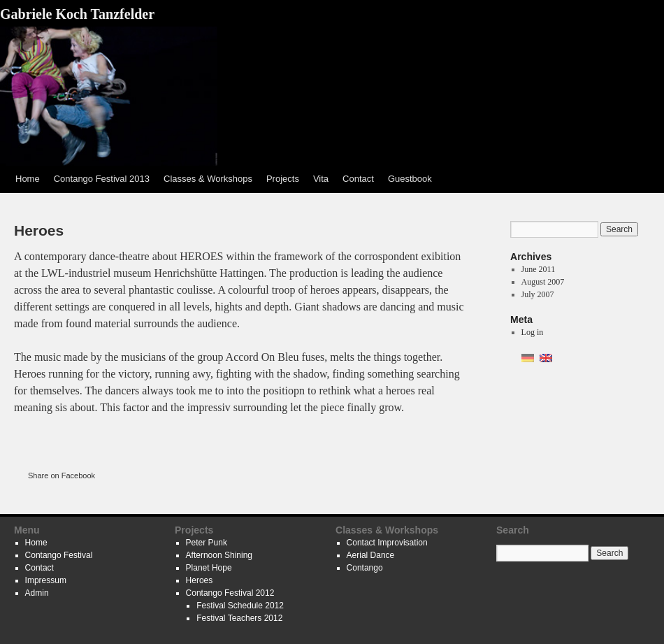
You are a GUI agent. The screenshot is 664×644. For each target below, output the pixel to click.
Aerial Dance (371, 555)
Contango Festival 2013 (102, 179)
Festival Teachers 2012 (239, 618)
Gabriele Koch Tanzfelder (77, 14)
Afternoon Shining (219, 555)
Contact (358, 179)
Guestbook (410, 179)
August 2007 (543, 282)
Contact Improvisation (387, 543)
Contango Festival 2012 (230, 593)
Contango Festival (59, 555)
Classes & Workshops (208, 179)
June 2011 (539, 269)
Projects (283, 179)
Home (28, 179)
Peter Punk (207, 543)
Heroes (200, 580)
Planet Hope (209, 568)
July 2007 (538, 294)
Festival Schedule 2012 (240, 606)
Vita (321, 179)
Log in (533, 332)
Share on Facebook (62, 475)
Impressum (46, 580)
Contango (365, 568)
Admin (37, 593)
